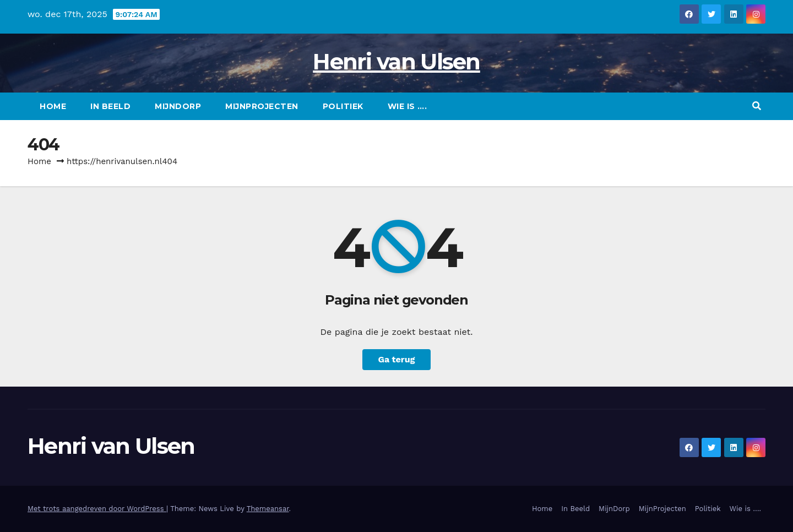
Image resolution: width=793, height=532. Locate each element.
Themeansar (268, 509)
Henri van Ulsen (397, 61)
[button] (757, 106)
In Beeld (110, 106)
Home (53, 106)
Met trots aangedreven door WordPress (97, 509)
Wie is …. (408, 106)
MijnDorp (178, 106)
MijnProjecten (262, 106)
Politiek (343, 106)
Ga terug (396, 359)
